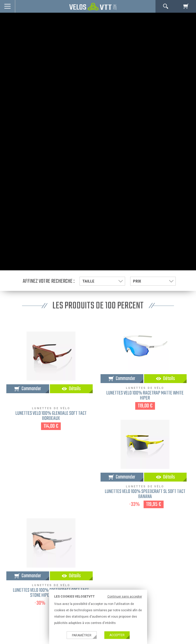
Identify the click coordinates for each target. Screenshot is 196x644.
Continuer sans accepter (125, 597)
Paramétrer (82, 635)
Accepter (117, 635)
